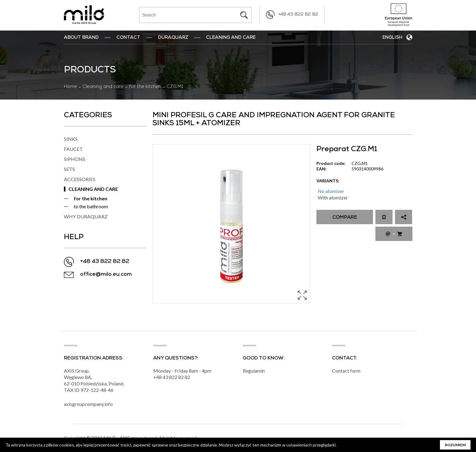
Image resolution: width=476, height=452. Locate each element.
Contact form (346, 371)
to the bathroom (91, 206)
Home (70, 87)
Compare (345, 218)
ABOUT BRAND (81, 38)
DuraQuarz (173, 38)
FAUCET (73, 149)
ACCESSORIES (80, 179)
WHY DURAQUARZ (86, 216)
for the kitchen (145, 87)
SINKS (71, 139)
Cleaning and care (103, 87)
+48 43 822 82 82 (298, 15)
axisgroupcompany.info (88, 404)
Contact (128, 38)
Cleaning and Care (231, 38)
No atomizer (331, 191)
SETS (69, 169)
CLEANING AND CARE (93, 189)
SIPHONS (75, 159)
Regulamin (254, 371)
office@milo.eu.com (106, 275)
